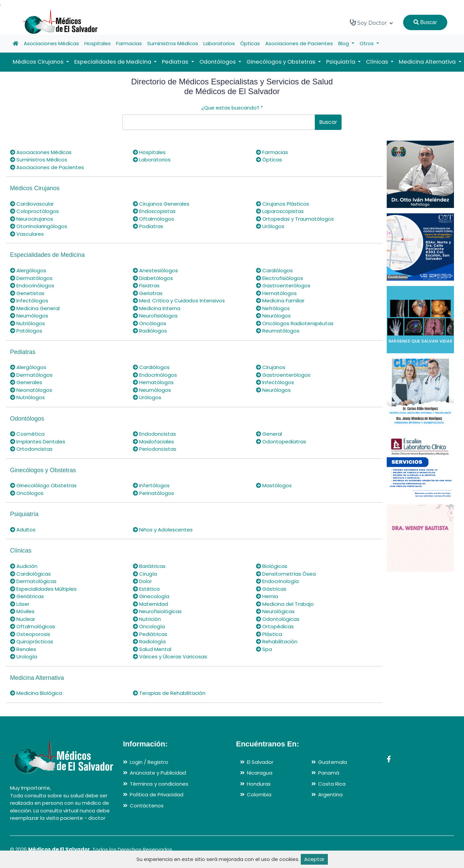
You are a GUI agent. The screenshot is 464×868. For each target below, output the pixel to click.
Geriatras (148, 293)
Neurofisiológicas (157, 611)
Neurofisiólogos (155, 316)
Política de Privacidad (157, 794)
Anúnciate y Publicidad (158, 773)
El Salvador (260, 762)
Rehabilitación (277, 641)
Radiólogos (150, 331)
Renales (23, 649)
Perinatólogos (153, 493)
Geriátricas (27, 596)
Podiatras (148, 226)
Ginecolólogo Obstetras (43, 485)
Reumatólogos (278, 331)
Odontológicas (278, 619)
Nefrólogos (273, 308)
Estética (146, 589)
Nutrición (147, 619)
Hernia (267, 596)
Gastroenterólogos (283, 285)
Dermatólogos (31, 278)
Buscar (425, 22)
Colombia (259, 794)
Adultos (23, 530)
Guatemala (333, 762)
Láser (20, 604)
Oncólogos (150, 323)
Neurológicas (275, 611)
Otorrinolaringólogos (39, 226)
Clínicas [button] (378, 62)
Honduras (259, 784)
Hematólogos (276, 293)
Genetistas (27, 293)
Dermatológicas (33, 581)
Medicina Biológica (36, 693)
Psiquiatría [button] (341, 62)
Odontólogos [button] (218, 62)
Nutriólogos (27, 323)
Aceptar (314, 859)
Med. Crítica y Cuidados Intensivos (179, 301)
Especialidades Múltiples (43, 589)
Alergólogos (28, 270)
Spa (264, 649)
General (269, 434)
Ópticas (250, 43)
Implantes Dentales (38, 442)
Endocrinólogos (32, 285)
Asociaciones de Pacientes (299, 43)
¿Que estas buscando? (232, 108)
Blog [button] (344, 43)
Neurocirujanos (32, 219)
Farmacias (129, 43)
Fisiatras (146, 285)
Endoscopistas (154, 211)
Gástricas (271, 589)
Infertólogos (151, 485)
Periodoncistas (155, 449)
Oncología (149, 626)
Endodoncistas (154, 434)
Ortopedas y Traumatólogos (295, 219)
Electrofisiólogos (280, 278)
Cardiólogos (274, 270)
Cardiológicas (30, 574)
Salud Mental (152, 649)
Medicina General (35, 308)
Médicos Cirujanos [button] (39, 62)
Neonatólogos (31, 390)
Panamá (329, 773)
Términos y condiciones (159, 784)
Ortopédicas (275, 626)
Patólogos (26, 331)
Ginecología (151, 596)
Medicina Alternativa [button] (428, 62)
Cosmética (27, 434)
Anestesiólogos (155, 270)
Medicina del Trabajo (285, 604)
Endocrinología (277, 581)
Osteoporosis (30, 634)
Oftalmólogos (153, 219)
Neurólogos (273, 316)
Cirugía (145, 574)
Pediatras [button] (176, 62)
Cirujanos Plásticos (283, 204)
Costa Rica (332, 784)
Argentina (330, 794)
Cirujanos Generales (161, 204)
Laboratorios (219, 43)
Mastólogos (274, 485)
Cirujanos (271, 367)
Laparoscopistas (280, 211)
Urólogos (270, 226)
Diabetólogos (153, 278)
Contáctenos (147, 806)
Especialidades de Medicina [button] (113, 62)
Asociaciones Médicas (51, 43)
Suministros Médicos (173, 43)
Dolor (142, 581)
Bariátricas (149, 566)
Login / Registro (149, 762)
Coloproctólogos (34, 211)
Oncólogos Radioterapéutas (295, 323)
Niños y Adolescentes (163, 530)
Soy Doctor (372, 23)
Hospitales (98, 43)
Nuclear (23, 619)
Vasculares (27, 234)
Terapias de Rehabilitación (169, 693)
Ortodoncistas (31, 449)
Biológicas (272, 566)
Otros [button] (367, 43)
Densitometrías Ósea (286, 574)
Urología (24, 657)
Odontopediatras (281, 442)
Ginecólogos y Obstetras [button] (282, 62)
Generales (26, 382)
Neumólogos (29, 316)
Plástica (269, 634)
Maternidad (150, 604)
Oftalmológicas (33, 626)
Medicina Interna (157, 308)
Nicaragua (260, 773)
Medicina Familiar (280, 301)
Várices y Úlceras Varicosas (170, 657)
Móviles (22, 611)
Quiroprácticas (32, 641)
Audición (24, 566)
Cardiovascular (32, 204)
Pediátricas (150, 634)
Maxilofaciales (153, 442)
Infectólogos (29, 301)
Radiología (149, 641)
